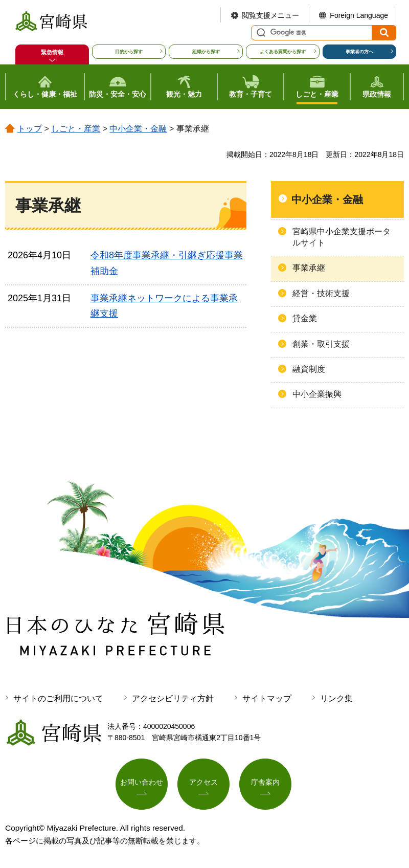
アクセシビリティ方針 (173, 698)
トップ (30, 129)
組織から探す (206, 52)
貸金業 (305, 318)
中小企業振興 (317, 394)
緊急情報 (52, 52)
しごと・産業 (76, 129)
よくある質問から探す (283, 52)
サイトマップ (267, 698)
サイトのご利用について (58, 698)
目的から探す (129, 52)
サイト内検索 (260, 33)
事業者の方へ (359, 52)
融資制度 (309, 369)
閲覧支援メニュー (270, 15)
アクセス (203, 783)
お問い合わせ (142, 783)
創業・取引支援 (321, 344)
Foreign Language (359, 15)
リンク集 (336, 698)
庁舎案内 (265, 783)
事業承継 (309, 268)
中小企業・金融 (138, 129)
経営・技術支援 (321, 293)
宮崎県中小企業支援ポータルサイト (342, 237)
